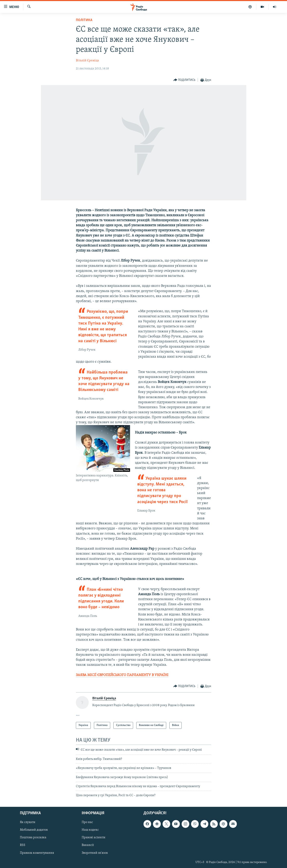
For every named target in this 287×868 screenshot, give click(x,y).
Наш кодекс (90, 830)
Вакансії (88, 845)
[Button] (184, 80)
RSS (23, 845)
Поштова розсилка (33, 838)
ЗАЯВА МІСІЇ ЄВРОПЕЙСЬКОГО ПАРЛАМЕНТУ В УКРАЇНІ (122, 675)
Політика (84, 20)
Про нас (87, 822)
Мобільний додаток (34, 830)
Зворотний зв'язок (95, 853)
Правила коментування (37, 853)
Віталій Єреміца (87, 61)
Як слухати (28, 822)
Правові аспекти (94, 838)
